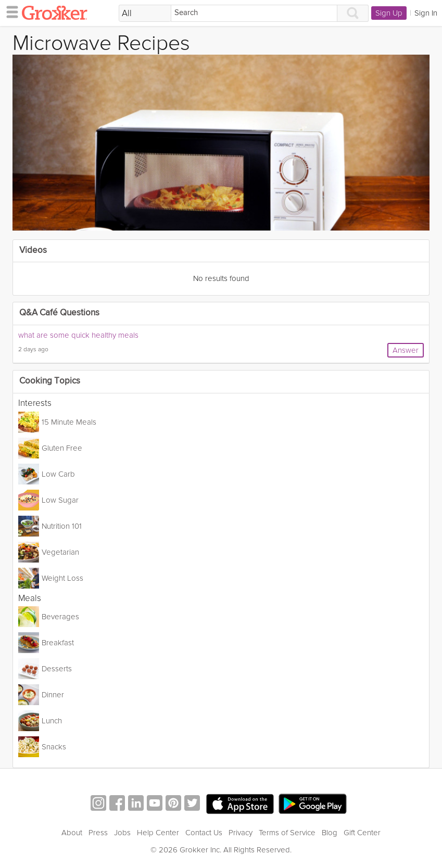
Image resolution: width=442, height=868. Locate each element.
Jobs (122, 833)
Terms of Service (287, 833)
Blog (330, 833)
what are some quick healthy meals (78, 335)
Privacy (241, 833)
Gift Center (362, 833)
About (72, 833)
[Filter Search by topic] (145, 14)
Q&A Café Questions (59, 313)
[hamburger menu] (9, 11)
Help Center (158, 833)
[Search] (254, 13)
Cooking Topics (50, 381)
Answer (406, 350)
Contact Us (204, 833)
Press (98, 833)
